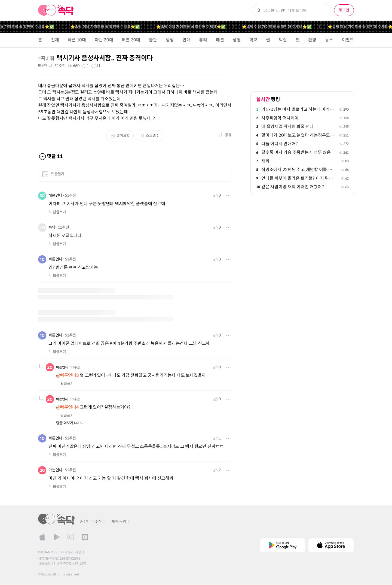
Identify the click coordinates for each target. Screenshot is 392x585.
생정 (170, 40)
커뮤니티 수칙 (93, 522)
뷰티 (203, 40)
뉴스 (329, 40)
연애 (186, 40)
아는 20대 (104, 40)
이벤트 (348, 40)
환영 (312, 40)
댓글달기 (53, 174)
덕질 (283, 40)
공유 (225, 135)
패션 (220, 40)
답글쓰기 (57, 212)
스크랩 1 (149, 136)
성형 (237, 40)
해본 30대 (131, 40)
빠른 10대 (77, 40)
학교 (253, 40)
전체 (55, 40)
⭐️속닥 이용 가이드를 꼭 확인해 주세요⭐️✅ (109, 27)
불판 (153, 40)
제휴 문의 (121, 522)
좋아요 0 (120, 136)
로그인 (344, 10)
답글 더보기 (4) (70, 423)
